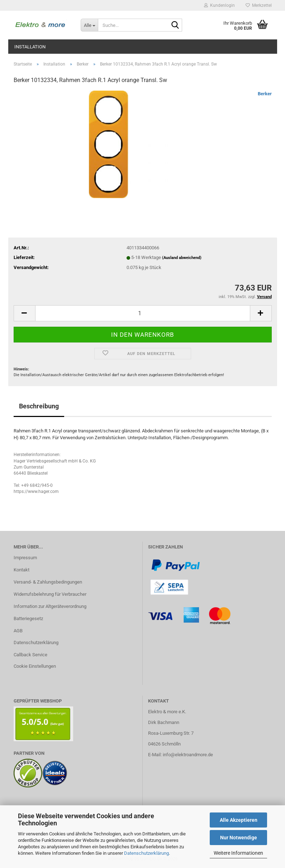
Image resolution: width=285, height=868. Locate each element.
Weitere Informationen (238, 853)
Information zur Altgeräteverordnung (50, 606)
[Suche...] (89, 25)
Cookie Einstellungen (35, 666)
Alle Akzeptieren (239, 820)
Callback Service (30, 655)
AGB (18, 631)
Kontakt (22, 570)
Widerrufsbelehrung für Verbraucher (50, 594)
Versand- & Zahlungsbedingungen (48, 582)
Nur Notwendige (239, 838)
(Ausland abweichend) (182, 258)
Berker (265, 94)
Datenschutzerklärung (146, 853)
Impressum (25, 558)
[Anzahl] (143, 313)
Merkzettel (259, 5)
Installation (30, 47)
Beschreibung (39, 406)
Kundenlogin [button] (219, 5)
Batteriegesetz (28, 618)
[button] (24, 313)
